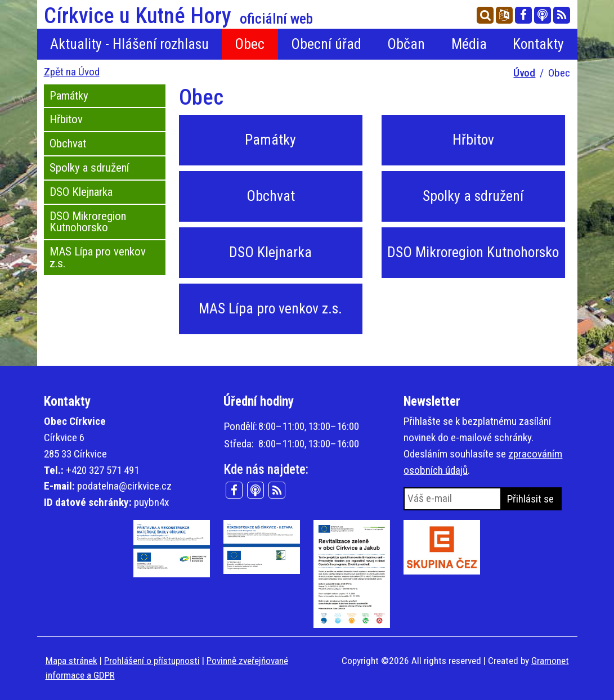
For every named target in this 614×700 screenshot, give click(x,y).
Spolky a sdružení (89, 168)
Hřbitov (66, 119)
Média (469, 44)
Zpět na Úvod (72, 72)
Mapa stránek (71, 661)
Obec (250, 44)
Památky (69, 96)
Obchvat (68, 143)
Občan (406, 44)
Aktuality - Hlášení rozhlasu (129, 44)
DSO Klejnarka (81, 192)
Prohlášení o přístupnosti (152, 661)
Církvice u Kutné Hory (178, 16)
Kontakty (538, 44)
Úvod (524, 73)
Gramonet (550, 661)
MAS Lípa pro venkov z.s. (98, 257)
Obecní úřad (326, 44)
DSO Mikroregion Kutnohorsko (88, 222)
